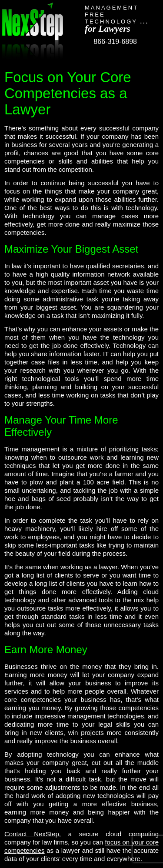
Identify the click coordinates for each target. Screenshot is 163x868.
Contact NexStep (32, 834)
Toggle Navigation (153, 40)
